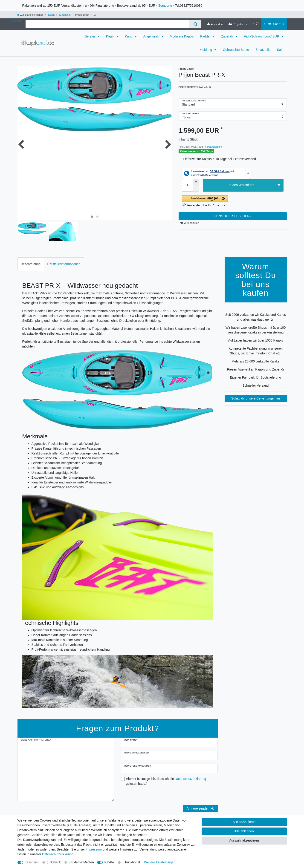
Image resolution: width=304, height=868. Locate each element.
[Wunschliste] (256, 24)
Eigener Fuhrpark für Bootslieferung (256, 377)
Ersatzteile (263, 50)
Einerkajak (65, 15)
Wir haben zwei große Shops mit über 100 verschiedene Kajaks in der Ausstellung (256, 330)
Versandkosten (213, 147)
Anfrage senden (200, 808)
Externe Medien (83, 862)
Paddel (206, 36)
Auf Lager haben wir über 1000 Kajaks (255, 340)
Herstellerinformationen (64, 264)
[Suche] (195, 24)
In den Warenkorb (254, 185)
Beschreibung (31, 264)
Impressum (94, 849)
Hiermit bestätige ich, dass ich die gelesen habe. (166, 781)
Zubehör (228, 36)
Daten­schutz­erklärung (58, 854)
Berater (90, 36)
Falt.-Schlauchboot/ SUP (262, 36)
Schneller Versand (256, 385)
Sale (280, 50)
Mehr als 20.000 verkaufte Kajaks (256, 361)
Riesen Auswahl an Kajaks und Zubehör (255, 369)
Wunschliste (190, 223)
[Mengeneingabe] (187, 185)
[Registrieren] (238, 24)
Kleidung (206, 50)
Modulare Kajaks (182, 36)
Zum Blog (17, 21)
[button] (233, 200)
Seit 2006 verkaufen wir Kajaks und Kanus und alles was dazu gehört (256, 317)
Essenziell (32, 862)
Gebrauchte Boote (236, 50)
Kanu (129, 36)
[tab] (31, 264)
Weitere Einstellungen (160, 862)
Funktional (132, 862)
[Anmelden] (215, 24)
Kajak (51, 15)
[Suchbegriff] (107, 24)
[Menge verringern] (196, 188)
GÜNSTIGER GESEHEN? (233, 216)
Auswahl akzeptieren (244, 840)
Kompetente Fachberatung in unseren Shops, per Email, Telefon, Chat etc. (256, 351)
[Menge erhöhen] (196, 182)
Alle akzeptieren (244, 822)
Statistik (55, 862)
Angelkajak (151, 36)
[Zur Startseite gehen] (30, 15)
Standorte (165, 6)
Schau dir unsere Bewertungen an (256, 398)
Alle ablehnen (244, 831)
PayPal (110, 862)
